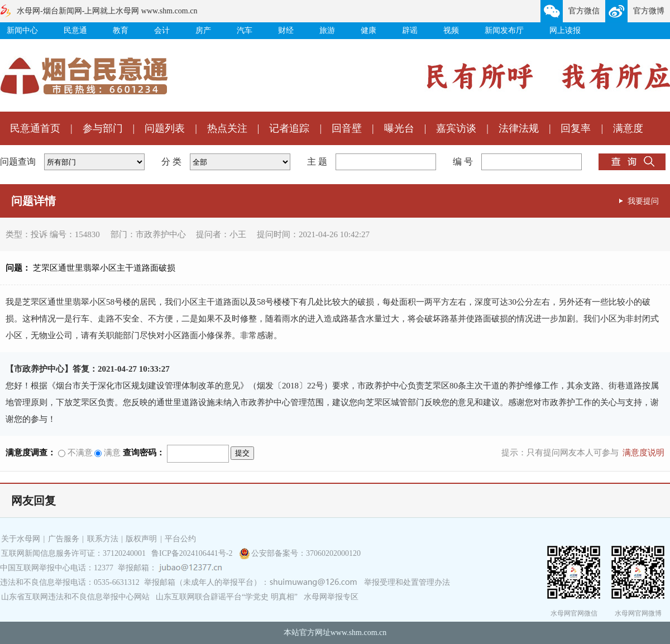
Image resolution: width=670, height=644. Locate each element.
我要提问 (643, 201)
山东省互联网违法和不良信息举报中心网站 (75, 597)
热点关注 (227, 128)
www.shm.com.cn (359, 633)
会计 (162, 30)
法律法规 (519, 128)
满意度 (628, 128)
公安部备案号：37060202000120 (306, 553)
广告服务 (64, 539)
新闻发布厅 (504, 30)
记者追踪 (289, 128)
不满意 (75, 453)
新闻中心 (22, 30)
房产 (203, 30)
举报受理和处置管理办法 (407, 582)
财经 (286, 30)
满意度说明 (643, 453)
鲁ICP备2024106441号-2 (193, 553)
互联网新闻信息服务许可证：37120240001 (73, 553)
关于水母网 (22, 539)
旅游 (327, 30)
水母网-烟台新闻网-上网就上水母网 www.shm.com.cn (107, 11)
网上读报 (565, 30)
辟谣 (410, 30)
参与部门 (103, 128)
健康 (368, 30)
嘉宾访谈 (456, 128)
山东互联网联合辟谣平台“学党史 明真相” (227, 597)
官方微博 (649, 11)
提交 (242, 453)
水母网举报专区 (331, 597)
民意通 (75, 30)
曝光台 (399, 128)
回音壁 (347, 128)
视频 (451, 30)
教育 (121, 30)
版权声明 (141, 539)
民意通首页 (35, 128)
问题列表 (165, 128)
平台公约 (180, 539)
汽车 (245, 30)
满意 (107, 453)
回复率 (576, 128)
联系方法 (103, 539)
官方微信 (584, 11)
